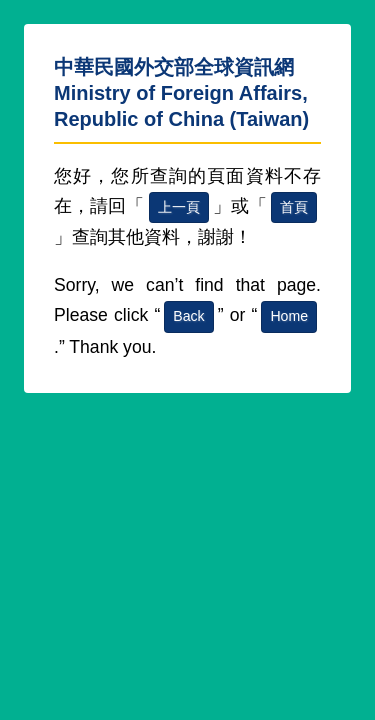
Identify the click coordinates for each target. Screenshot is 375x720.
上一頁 (179, 207)
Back (188, 316)
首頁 (294, 207)
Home (289, 316)
